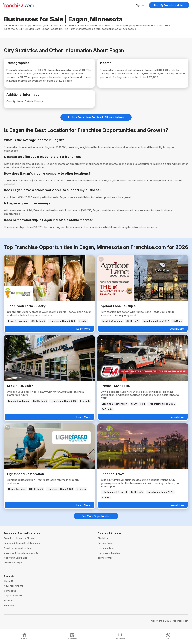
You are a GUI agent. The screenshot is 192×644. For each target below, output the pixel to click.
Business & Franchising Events (21, 553)
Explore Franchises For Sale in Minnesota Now (96, 117)
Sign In (140, 5)
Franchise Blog (106, 548)
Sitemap (9, 601)
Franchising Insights (109, 553)
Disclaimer (103, 538)
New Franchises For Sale (18, 548)
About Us (9, 581)
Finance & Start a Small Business (22, 543)
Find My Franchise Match (169, 5)
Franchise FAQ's (13, 563)
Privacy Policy (106, 543)
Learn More (83, 329)
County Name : (16, 101)
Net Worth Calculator (15, 558)
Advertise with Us (14, 586)
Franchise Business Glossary (20, 538)
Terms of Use (105, 558)
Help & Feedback (13, 596)
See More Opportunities (96, 516)
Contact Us (10, 591)
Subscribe (10, 606)
